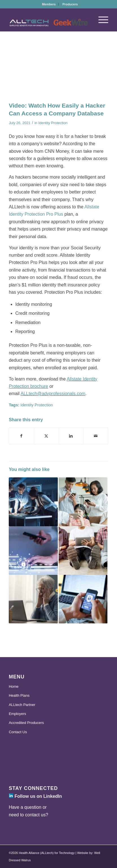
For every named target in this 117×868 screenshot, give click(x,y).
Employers (17, 714)
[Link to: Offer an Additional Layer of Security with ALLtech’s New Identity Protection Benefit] (33, 551)
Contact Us (18, 732)
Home (14, 686)
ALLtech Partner (22, 705)
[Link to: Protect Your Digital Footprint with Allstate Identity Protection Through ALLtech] (83, 502)
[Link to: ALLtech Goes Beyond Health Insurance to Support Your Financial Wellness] (83, 551)
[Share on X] (46, 436)
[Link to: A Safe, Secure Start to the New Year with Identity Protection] (83, 599)
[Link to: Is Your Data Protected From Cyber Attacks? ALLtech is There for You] (33, 502)
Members (49, 4)
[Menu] (101, 20)
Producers (70, 4)
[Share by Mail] (96, 436)
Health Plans (19, 695)
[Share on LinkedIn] (71, 436)
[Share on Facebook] (21, 436)
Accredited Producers (26, 723)
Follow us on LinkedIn (35, 796)
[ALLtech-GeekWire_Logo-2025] (48, 23)
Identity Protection (53, 123)
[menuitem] (49, 4)
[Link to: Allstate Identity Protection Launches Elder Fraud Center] (33, 599)
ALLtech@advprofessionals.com (53, 394)
